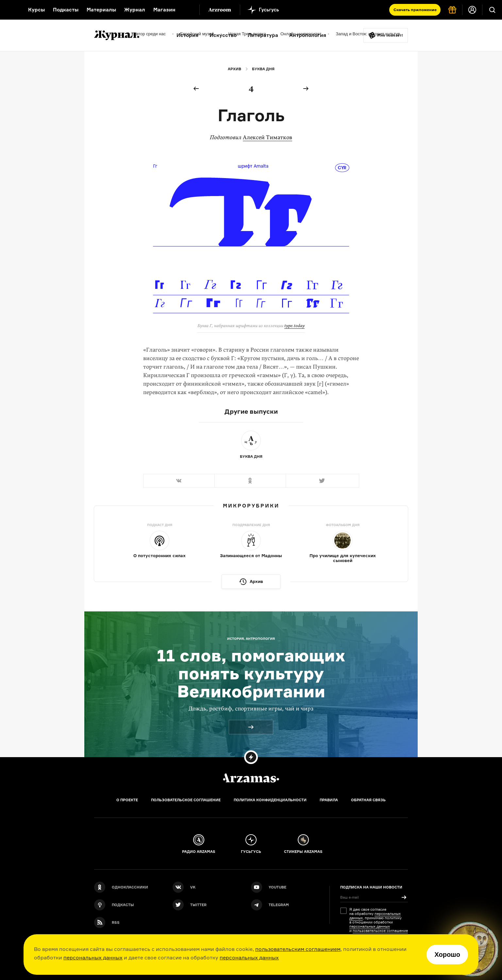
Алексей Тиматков (268, 137)
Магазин (164, 10)
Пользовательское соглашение (186, 800)
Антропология (308, 35)
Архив (234, 69)
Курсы (36, 10)
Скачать (415, 10)
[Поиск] (492, 10)
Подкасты (66, 10)
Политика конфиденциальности (270, 800)
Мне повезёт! (390, 35)
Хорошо (447, 955)
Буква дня (263, 69)
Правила (329, 800)
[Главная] (251, 778)
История (187, 35)
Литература (263, 35)
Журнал (135, 10)
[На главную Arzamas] (10, 10)
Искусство (223, 35)
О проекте (127, 800)
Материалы (101, 10)
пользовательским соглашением (298, 949)
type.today (294, 326)
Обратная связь (368, 800)
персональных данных (93, 957)
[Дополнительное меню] (188, 10)
